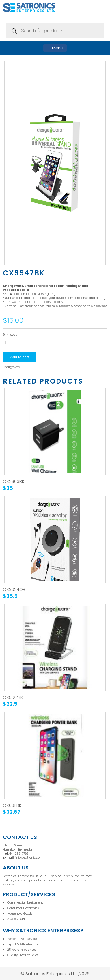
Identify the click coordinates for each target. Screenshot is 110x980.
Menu (55, 48)
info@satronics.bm (29, 858)
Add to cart (20, 357)
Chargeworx (12, 367)
